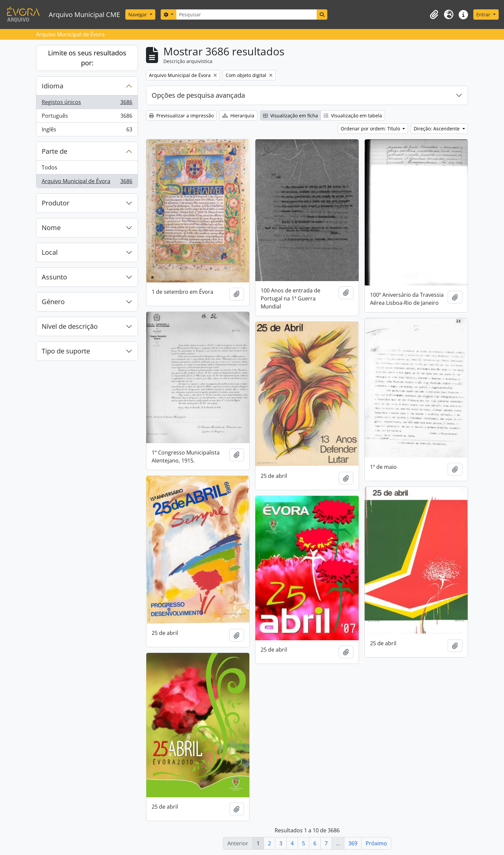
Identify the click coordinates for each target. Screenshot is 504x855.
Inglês (87, 131)
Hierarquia (238, 116)
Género (53, 302)
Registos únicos (87, 104)
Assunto (54, 277)
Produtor (55, 203)
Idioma (52, 86)
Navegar (138, 15)
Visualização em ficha (290, 116)
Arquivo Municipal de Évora (87, 182)
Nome (51, 228)
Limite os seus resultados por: (87, 58)
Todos (49, 167)
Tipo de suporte (66, 351)
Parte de (54, 151)
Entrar (484, 15)
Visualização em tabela (353, 116)
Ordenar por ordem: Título (371, 129)
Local (50, 252)
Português (87, 117)
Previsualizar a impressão (181, 116)
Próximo (376, 843)
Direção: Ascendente (437, 129)
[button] (434, 15)
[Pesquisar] (246, 15)
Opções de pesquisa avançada (198, 95)
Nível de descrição (70, 326)
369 (353, 843)
